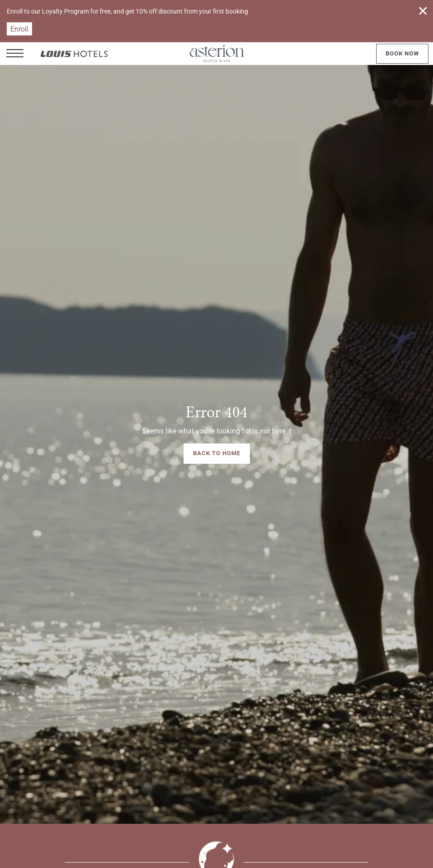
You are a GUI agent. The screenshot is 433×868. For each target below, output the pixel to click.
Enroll (19, 29)
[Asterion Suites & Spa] (217, 54)
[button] (15, 54)
